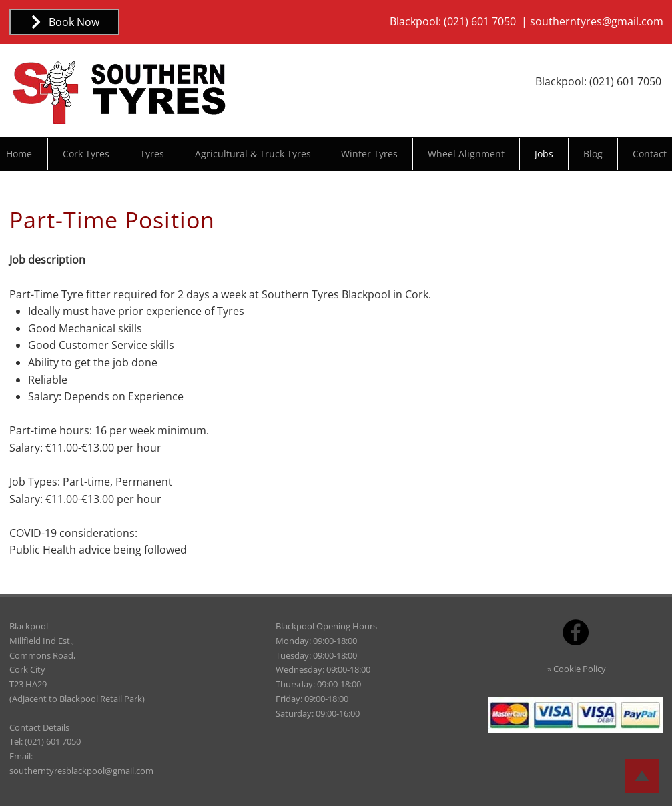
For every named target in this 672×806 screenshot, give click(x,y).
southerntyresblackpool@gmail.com (81, 771)
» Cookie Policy (577, 669)
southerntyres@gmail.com (597, 21)
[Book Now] (64, 22)
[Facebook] (576, 632)
